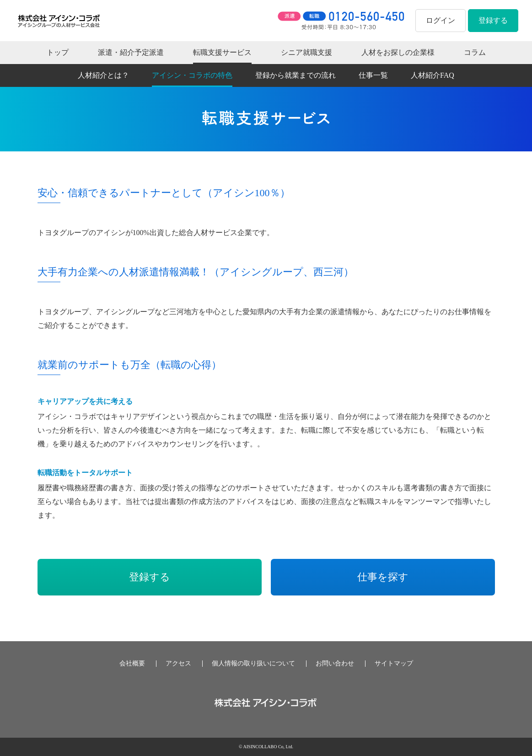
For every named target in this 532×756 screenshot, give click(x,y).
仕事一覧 (373, 75)
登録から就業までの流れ (296, 75)
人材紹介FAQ (433, 75)
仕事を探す (383, 577)
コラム (475, 52)
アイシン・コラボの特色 (192, 75)
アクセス (178, 664)
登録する (493, 20)
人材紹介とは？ (103, 75)
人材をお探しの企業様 (398, 52)
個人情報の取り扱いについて (253, 664)
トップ (58, 52)
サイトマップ (394, 664)
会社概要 (132, 664)
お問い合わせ (335, 664)
